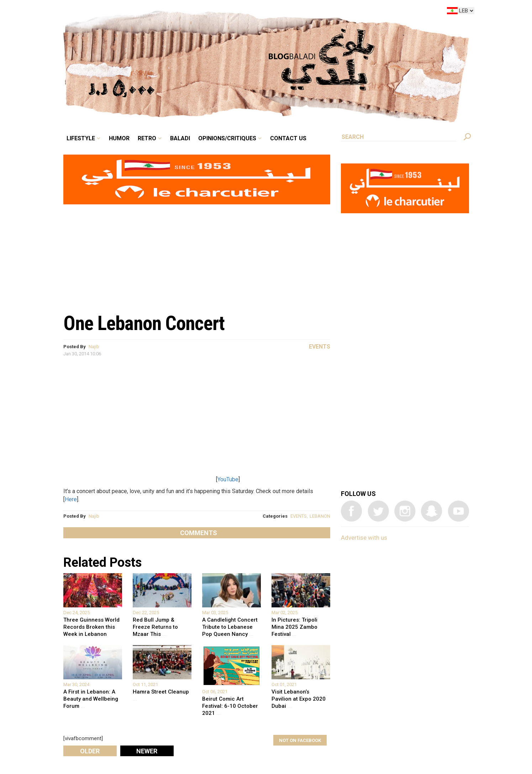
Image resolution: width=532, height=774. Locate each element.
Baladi (180, 138)
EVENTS (299, 516)
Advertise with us (364, 538)
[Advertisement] (197, 255)
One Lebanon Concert (144, 323)
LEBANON (320, 516)
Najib (94, 347)
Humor (119, 138)
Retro (147, 138)
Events (320, 347)
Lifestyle (81, 138)
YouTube (228, 479)
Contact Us (288, 138)
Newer (147, 751)
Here (71, 499)
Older (90, 751)
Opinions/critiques (227, 138)
